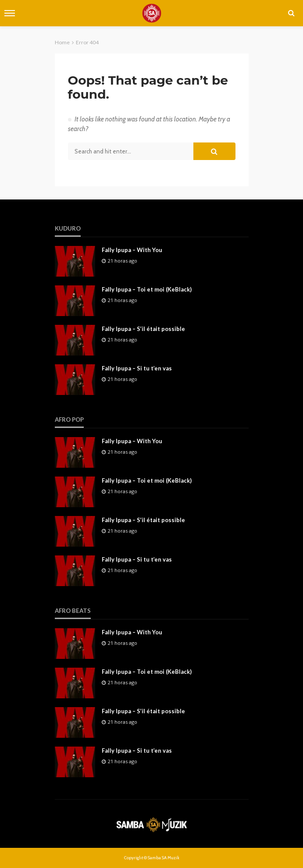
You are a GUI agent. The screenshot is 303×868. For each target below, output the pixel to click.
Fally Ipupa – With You (132, 250)
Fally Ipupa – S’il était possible (143, 329)
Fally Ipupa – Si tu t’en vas (137, 368)
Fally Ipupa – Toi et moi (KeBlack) (147, 289)
